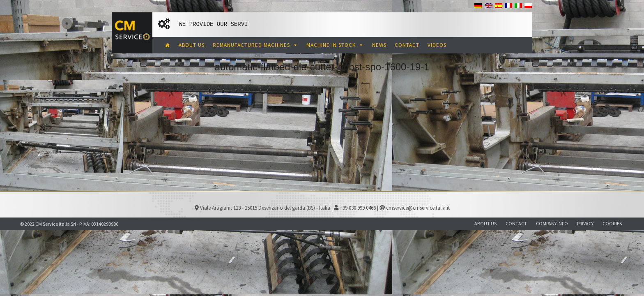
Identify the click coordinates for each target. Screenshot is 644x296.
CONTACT (407, 45)
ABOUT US (192, 45)
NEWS (379, 45)
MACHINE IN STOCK (335, 45)
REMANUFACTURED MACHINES (255, 45)
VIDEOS (437, 45)
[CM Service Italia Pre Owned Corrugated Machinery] (168, 45)
